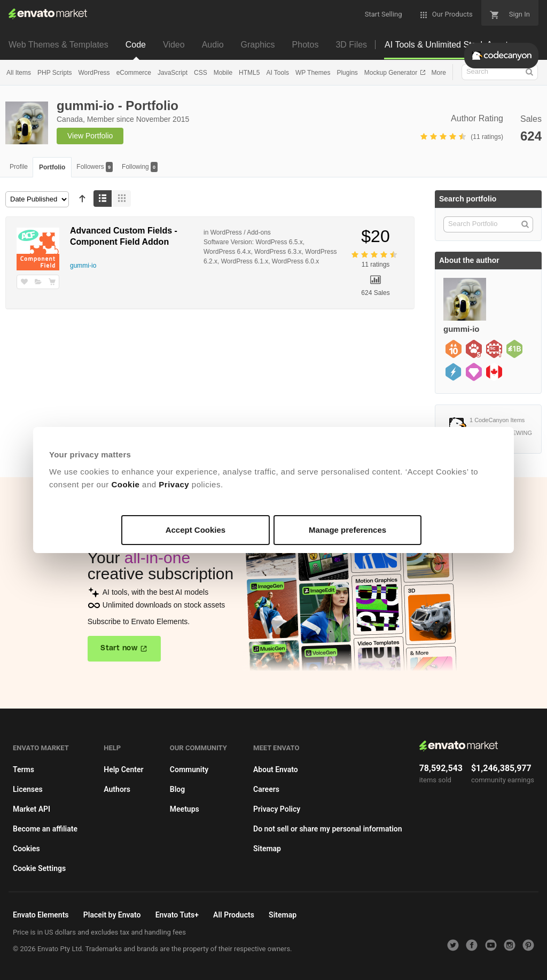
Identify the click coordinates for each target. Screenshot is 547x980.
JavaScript (173, 73)
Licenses (28, 789)
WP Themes (313, 73)
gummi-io (83, 266)
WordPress (94, 73)
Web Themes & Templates (58, 45)
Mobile (223, 73)
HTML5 (249, 73)
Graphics (258, 45)
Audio (213, 45)
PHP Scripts (54, 73)
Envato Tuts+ (177, 915)
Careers (266, 789)
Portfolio (52, 167)
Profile (19, 167)
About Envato (276, 769)
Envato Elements (41, 915)
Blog (177, 789)
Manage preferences (347, 530)
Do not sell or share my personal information (328, 829)
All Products (234, 915)
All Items (19, 73)
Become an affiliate (45, 829)
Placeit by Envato (112, 915)
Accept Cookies (196, 530)
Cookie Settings (39, 868)
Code (136, 45)
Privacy (174, 484)
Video (174, 45)
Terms (24, 769)
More (439, 73)
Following (140, 167)
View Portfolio (90, 136)
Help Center (123, 769)
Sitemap (267, 849)
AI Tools (277, 73)
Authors (117, 789)
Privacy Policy (277, 809)
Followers (95, 167)
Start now (119, 648)
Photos (306, 45)
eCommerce (134, 73)
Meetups (185, 809)
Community (189, 769)
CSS (201, 73)
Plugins (347, 73)
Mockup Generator (392, 73)
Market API (32, 809)
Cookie (125, 484)
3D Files (351, 45)
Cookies (26, 849)
